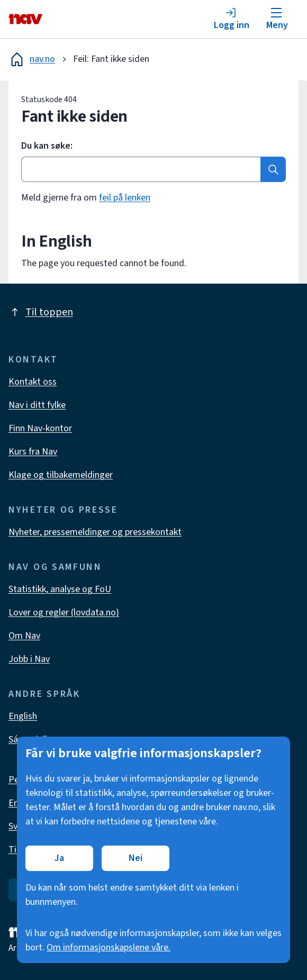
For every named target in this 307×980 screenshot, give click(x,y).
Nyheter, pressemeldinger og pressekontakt (95, 532)
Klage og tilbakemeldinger (61, 475)
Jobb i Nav (29, 659)
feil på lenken (125, 198)
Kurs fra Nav (33, 452)
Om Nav (24, 636)
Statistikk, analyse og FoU (60, 589)
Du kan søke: (47, 146)
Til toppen (41, 312)
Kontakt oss (33, 382)
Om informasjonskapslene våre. (109, 947)
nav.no (32, 59)
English (23, 716)
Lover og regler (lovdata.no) (64, 612)
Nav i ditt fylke (37, 405)
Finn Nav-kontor (40, 428)
